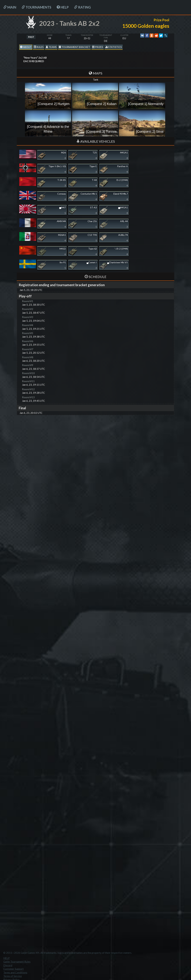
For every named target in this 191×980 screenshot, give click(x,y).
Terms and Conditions (15, 972)
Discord (8, 965)
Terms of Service (13, 976)
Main (10, 7)
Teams (51, 47)
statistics (114, 47)
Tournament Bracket (74, 47)
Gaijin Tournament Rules (17, 962)
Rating (82, 7)
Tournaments (36, 7)
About (26, 47)
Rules (39, 47)
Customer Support (13, 969)
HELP (63, 7)
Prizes (98, 47)
